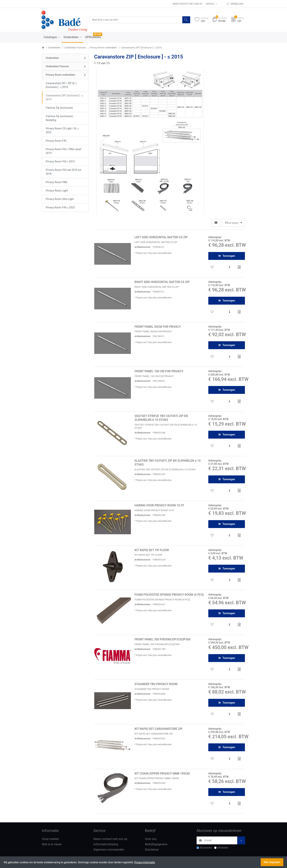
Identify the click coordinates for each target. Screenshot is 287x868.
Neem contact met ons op (187, 4)
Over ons (151, 839)
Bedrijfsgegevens (156, 845)
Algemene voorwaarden (109, 850)
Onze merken (50, 839)
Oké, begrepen (272, 862)
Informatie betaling (106, 845)
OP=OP (98, 35)
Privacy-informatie (145, 862)
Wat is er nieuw (52, 845)
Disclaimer (152, 850)
